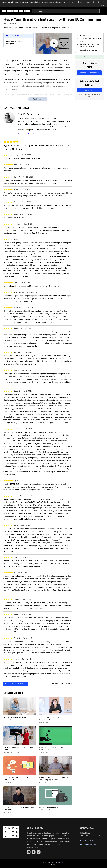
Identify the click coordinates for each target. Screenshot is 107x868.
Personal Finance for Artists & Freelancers (51, 748)
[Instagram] (39, 852)
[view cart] (88, 2)
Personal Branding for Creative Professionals (16, 778)
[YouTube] (29, 852)
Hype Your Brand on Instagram (14, 43)
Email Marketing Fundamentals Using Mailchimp (19, 808)
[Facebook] (34, 852)
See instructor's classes (27, 134)
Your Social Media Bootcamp (15, 717)
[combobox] (66, 11)
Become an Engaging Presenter (52, 807)
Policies (54, 865)
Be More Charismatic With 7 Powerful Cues (19, 748)
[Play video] (54, 43)
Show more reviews (16, 684)
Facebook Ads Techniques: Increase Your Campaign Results (54, 778)
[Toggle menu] (103, 11)
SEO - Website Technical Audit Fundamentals (52, 719)
